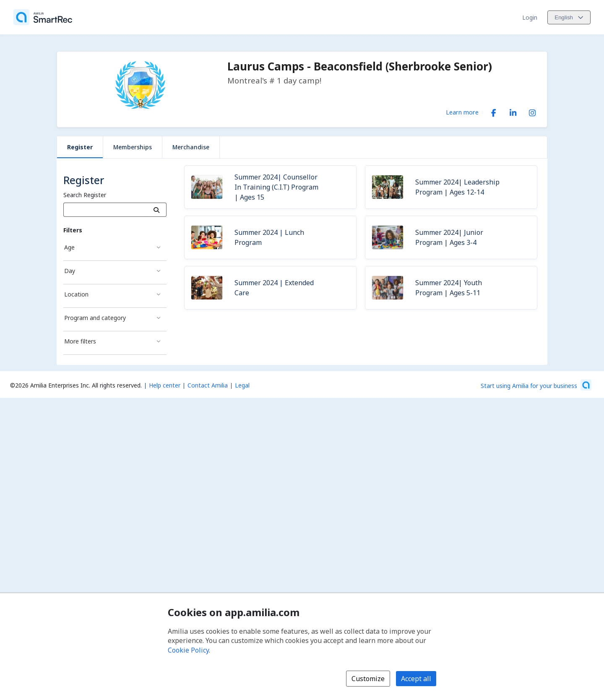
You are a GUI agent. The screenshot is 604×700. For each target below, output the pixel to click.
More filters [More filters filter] (80, 341)
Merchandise (191, 147)
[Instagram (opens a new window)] (532, 111)
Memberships (133, 147)
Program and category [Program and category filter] (95, 318)
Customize (368, 679)
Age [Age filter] (69, 247)
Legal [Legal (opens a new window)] (242, 385)
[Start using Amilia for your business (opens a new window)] (536, 385)
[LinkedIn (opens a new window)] (513, 111)
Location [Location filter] (76, 294)
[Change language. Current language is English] (569, 17)
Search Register (85, 195)
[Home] (43, 17)
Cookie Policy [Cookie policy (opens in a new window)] (188, 650)
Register (80, 147)
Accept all (416, 679)
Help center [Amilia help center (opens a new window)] (165, 385)
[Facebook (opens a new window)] (494, 111)
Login (530, 17)
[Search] (157, 210)
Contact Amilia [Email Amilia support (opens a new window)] (208, 385)
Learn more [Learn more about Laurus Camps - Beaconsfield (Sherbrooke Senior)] (462, 112)
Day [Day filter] (70, 271)
